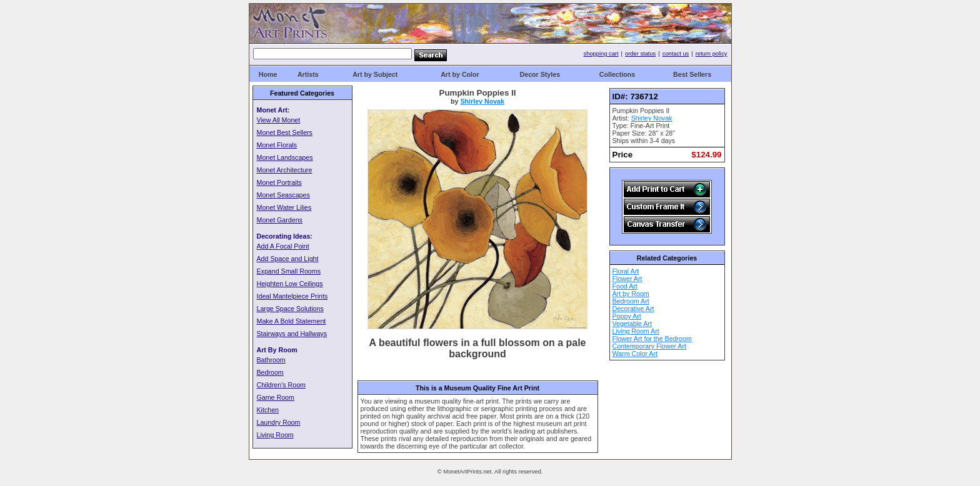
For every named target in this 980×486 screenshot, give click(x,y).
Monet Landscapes (285, 157)
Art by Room (631, 294)
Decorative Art (633, 309)
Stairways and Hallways (292, 334)
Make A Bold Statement (292, 321)
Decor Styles (540, 74)
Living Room (275, 435)
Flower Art (627, 279)
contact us (676, 54)
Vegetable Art (632, 324)
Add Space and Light (288, 259)
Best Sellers (692, 74)
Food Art (625, 286)
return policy (712, 54)
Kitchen (268, 410)
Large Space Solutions (290, 309)
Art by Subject (375, 74)
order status (640, 54)
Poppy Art (627, 316)
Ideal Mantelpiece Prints (292, 296)
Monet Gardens (280, 220)
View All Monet (279, 120)
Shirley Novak (482, 101)
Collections (617, 74)
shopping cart (601, 54)
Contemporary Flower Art (649, 346)
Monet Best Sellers (285, 132)
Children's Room (281, 385)
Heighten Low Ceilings (290, 284)
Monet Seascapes (283, 195)
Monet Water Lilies (284, 207)
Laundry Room (279, 422)
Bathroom (271, 360)
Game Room (276, 397)
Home (268, 74)
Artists (308, 74)
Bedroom (270, 372)
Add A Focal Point (283, 246)
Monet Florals (277, 145)
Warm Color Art (635, 354)
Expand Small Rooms (289, 271)
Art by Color (460, 74)
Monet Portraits (279, 182)
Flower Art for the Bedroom (652, 339)
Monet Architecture (285, 170)
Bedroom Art (631, 301)
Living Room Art (636, 331)
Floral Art (626, 271)
